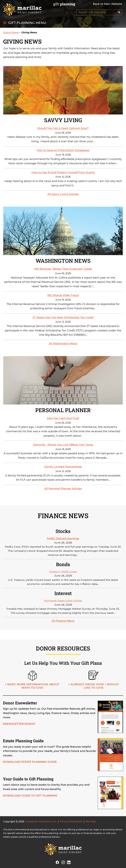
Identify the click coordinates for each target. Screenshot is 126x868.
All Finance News (63, 621)
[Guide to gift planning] (110, 794)
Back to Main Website (107, 4)
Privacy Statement (71, 822)
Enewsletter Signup (19, 724)
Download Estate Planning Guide (30, 762)
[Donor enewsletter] (110, 717)
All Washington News (63, 344)
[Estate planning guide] (110, 755)
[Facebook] (57, 862)
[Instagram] (63, 862)
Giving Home (11, 33)
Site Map (91, 822)
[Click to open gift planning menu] (25, 23)
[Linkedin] (69, 862)
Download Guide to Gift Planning (30, 796)
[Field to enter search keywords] (97, 12)
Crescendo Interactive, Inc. (41, 822)
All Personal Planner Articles (63, 489)
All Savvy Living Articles (63, 194)
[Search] (119, 12)
